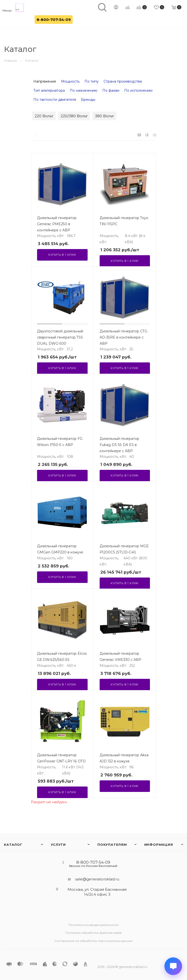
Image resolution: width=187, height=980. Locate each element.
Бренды (88, 100)
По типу (92, 81)
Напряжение (45, 81)
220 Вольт (44, 116)
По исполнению (138, 90)
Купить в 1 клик (62, 255)
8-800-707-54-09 (54, 20)
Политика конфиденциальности (93, 925)
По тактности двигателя (55, 100)
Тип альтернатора (49, 90)
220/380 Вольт (74, 116)
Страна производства (123, 81)
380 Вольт (104, 116)
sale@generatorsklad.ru (97, 879)
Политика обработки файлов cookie (93, 933)
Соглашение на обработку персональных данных (93, 941)
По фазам (111, 90)
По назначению (84, 90)
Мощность (70, 81)
